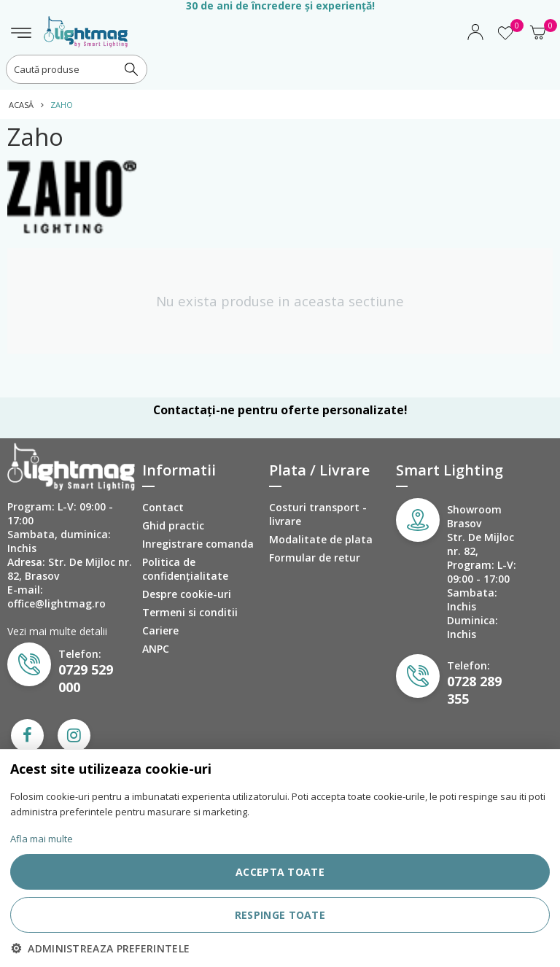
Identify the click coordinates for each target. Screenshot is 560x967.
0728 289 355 (474, 690)
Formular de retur (315, 558)
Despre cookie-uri (187, 594)
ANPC (156, 649)
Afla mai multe (42, 839)
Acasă (21, 105)
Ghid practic (173, 525)
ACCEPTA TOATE (280, 872)
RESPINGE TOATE (280, 915)
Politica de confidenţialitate (185, 569)
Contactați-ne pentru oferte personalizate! (280, 410)
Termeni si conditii (190, 612)
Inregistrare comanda (198, 544)
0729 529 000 (86, 678)
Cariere (160, 630)
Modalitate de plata (321, 539)
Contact (163, 507)
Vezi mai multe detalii (57, 631)
